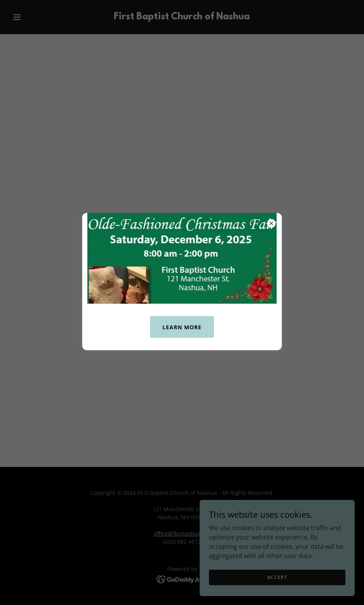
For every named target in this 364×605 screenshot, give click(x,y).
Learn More (182, 327)
